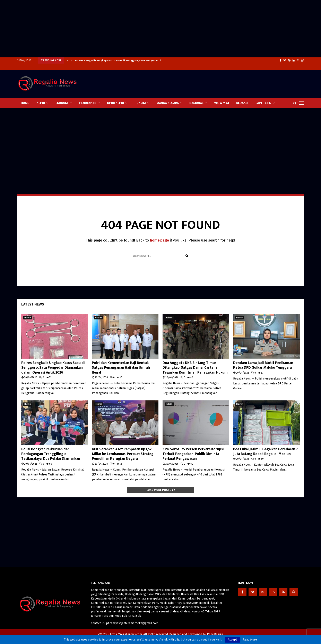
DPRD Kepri (115, 103)
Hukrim (140, 103)
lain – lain (263, 103)
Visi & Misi (222, 103)
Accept (232, 640)
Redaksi (242, 103)
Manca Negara (168, 103)
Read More (250, 640)
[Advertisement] (123, 29)
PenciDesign (215, 634)
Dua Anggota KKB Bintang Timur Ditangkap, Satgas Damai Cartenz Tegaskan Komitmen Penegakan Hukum (195, 368)
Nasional (196, 103)
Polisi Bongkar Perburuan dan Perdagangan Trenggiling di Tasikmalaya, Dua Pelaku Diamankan (51, 454)
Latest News (33, 304)
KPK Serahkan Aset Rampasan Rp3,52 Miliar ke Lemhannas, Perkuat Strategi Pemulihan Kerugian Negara (123, 454)
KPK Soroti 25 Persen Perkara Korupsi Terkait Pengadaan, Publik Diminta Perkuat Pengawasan (193, 454)
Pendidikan (88, 103)
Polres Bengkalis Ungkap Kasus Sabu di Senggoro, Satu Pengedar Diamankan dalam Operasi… (135, 60)
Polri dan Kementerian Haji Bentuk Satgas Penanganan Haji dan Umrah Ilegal (121, 368)
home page (159, 240)
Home (25, 103)
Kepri (41, 103)
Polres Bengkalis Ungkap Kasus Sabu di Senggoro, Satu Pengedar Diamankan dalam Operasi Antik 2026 (53, 368)
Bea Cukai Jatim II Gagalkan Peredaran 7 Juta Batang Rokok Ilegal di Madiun (266, 452)
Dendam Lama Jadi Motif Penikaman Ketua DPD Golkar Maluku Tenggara (263, 365)
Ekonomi (62, 103)
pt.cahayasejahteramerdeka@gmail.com (132, 623)
